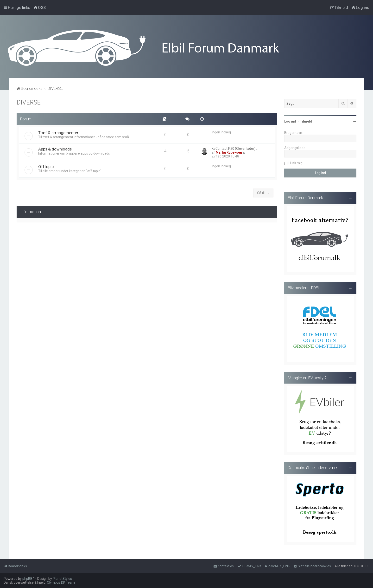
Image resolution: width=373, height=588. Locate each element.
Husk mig (296, 162)
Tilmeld (306, 121)
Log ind (290, 121)
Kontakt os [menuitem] (224, 566)
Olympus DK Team (61, 582)
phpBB (27, 579)
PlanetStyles (62, 579)
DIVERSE (29, 102)
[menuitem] (40, 7)
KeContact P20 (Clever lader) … (235, 148)
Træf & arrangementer (58, 132)
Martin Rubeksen (229, 152)
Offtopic (46, 166)
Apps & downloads (55, 148)
